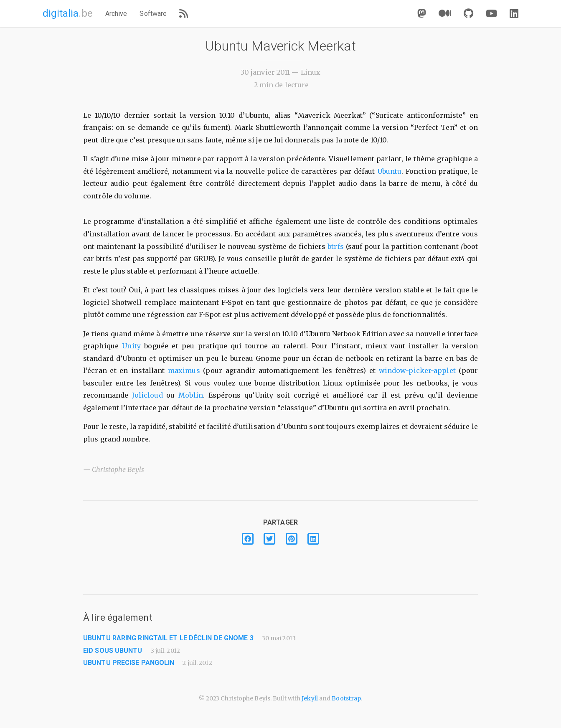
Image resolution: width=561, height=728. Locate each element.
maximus (184, 370)
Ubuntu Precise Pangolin (129, 663)
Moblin (191, 395)
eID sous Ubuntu (113, 651)
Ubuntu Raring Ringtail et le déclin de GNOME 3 (168, 638)
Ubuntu (390, 171)
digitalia (68, 13)
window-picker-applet (417, 370)
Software (153, 14)
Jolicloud (147, 395)
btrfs (336, 246)
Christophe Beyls (118, 469)
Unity (131, 346)
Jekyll (310, 698)
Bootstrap (346, 698)
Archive (116, 14)
